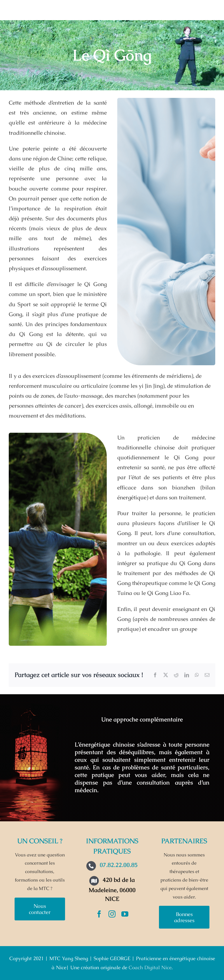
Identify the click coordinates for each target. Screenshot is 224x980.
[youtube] (125, 914)
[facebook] (99, 914)
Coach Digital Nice (150, 967)
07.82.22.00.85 (119, 865)
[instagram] (112, 914)
